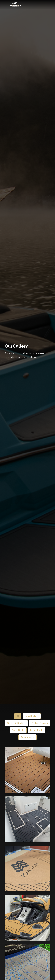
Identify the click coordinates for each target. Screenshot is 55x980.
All (18, 716)
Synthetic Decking (16, 723)
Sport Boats (18, 730)
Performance (27, 737)
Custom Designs (40, 723)
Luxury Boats (37, 730)
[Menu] (47, 5)
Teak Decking (32, 716)
